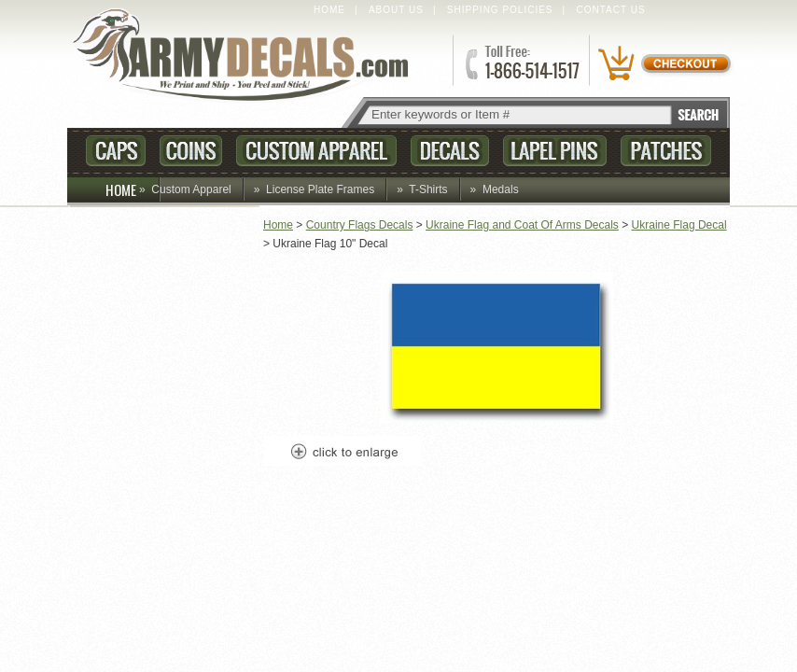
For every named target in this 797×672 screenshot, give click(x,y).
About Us (396, 10)
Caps (116, 151)
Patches (666, 151)
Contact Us (611, 10)
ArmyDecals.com (248, 56)
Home (329, 10)
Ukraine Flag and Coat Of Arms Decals (522, 225)
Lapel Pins (555, 151)
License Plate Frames (320, 189)
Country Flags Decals (360, 225)
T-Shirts (428, 189)
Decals (450, 151)
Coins (191, 151)
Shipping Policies (500, 10)
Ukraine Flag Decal (679, 225)
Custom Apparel (316, 151)
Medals (501, 189)
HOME (133, 189)
